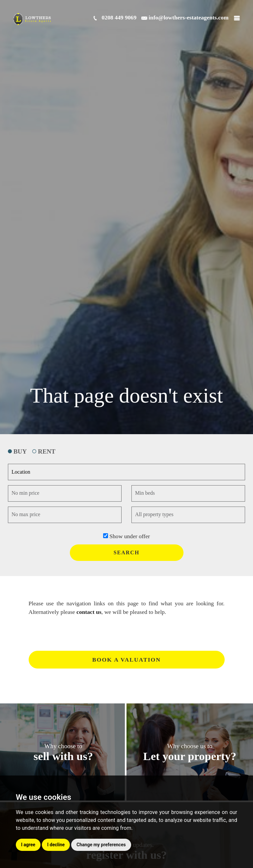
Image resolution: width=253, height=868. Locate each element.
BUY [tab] (17, 451)
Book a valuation (126, 660)
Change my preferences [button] (101, 845)
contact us (89, 612)
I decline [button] (56, 845)
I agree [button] (28, 845)
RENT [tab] (44, 451)
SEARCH (127, 552)
